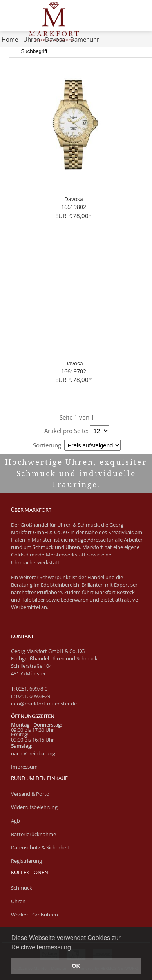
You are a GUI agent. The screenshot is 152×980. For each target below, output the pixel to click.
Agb (15, 821)
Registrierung (26, 861)
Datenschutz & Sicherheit (40, 847)
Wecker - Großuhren (34, 915)
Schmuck (22, 888)
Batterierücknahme (33, 834)
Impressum (24, 767)
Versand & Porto (30, 794)
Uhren (18, 901)
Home (10, 39)
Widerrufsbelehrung (34, 807)
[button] (74, 948)
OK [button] (76, 966)
